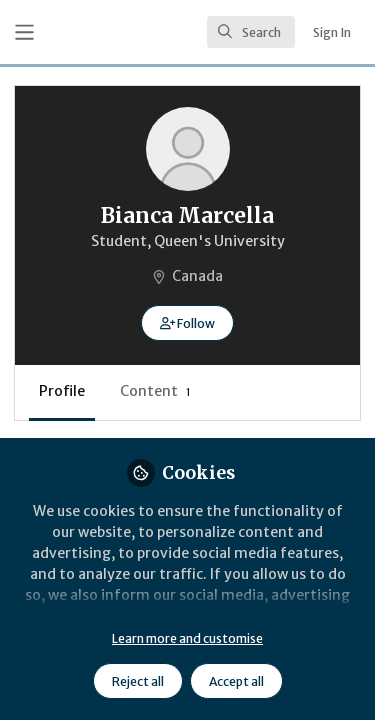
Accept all (236, 681)
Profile (62, 391)
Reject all (138, 681)
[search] (251, 32)
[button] (187, 323)
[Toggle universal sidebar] (24, 32)
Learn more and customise (187, 638)
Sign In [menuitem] (332, 32)
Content (155, 391)
